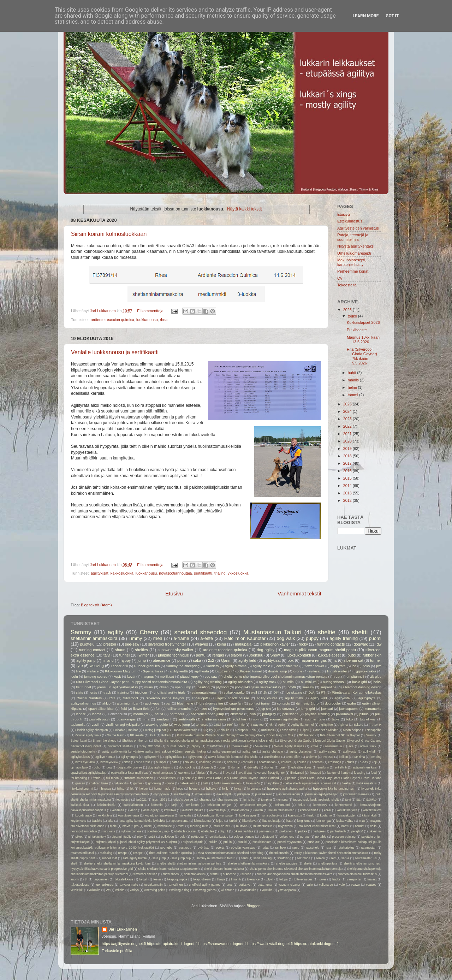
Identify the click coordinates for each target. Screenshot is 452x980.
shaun (120, 650)
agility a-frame (236, 666)
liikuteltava (249, 821)
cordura (286, 762)
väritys (134, 890)
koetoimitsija (217, 810)
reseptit (138, 853)
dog (109, 767)
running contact (92, 650)
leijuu (220, 821)
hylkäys (211, 789)
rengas (218, 655)
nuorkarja (109, 831)
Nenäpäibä (374, 730)
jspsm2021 (160, 800)
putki (352, 655)
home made (162, 789)
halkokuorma (188, 783)
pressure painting (344, 837)
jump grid (308, 709)
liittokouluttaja (271, 821)
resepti (123, 853)
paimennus (266, 831)
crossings (334, 762)
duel (282, 767)
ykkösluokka (238, 573)
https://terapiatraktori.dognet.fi (172, 944)
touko (353, 316)
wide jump (182, 724)
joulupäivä (123, 800)
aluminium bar (128, 703)
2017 (348, 463)
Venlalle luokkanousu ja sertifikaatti (115, 352)
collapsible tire (287, 666)
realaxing (106, 853)
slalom (236, 655)
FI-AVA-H (375, 725)
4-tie (242, 725)
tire (78, 671)
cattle (176, 762)
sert (333, 858)
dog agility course (130, 767)
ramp (296, 848)
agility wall (319, 698)
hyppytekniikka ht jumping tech (334, 789)
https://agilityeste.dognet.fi (124, 944)
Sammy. (371, 735)
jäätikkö (371, 800)
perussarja (290, 714)
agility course (267, 698)
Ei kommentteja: (151, 311)
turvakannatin (154, 885)
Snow (275, 655)
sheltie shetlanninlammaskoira (249, 863)
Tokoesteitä (347, 285)
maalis (354, 380)
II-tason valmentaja (185, 730)
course (302, 762)
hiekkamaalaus (367, 783)
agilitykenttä (179, 671)
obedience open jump (207, 714)
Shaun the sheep (105, 741)
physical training (317, 714)
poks (366, 666)
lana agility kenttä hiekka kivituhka (142, 821)
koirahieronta (240, 810)
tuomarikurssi (104, 885)
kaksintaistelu (106, 805)
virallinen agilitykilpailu (123, 724)
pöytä (292, 687)
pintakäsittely (97, 837)
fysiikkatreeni (167, 778)
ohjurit (224, 831)
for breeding (79, 778)
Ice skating (294, 692)
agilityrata (202, 671)
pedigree (319, 831)
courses (317, 762)
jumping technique (173, 655)
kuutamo (326, 815)
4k (271, 725)
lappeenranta (179, 821)
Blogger (253, 906)
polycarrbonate (244, 837)
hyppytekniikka (365, 671)
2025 (348, 404)
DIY (276, 692)
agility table (261, 666)
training (123, 692)
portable (321, 837)
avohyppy (152, 703)
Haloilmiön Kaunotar (245, 638)
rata (329, 848)
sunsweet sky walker (175, 650)
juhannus (205, 800)
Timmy (135, 638)
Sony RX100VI (150, 746)
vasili (96, 724)
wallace (93, 671)
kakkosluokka (122, 573)
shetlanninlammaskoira (94, 638)
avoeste (328, 757)
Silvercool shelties (120, 746)
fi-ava (227, 773)
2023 (348, 419)
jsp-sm (266, 709)
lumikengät (323, 821)
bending (376, 757)
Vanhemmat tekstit (299, 593)
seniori (320, 858)
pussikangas (126, 719)
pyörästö (204, 848)
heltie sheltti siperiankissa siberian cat (310, 783)
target (143, 879)
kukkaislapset (329, 655)
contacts (284, 703)
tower (322, 879)
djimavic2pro (79, 767)
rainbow (280, 848)
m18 (362, 821)
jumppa (282, 800)
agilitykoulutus (80, 757)
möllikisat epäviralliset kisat (317, 826)
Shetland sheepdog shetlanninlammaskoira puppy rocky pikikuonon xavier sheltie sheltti (214, 741)
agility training (344, 638)
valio (310, 885)
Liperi (305, 730)
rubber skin (372, 655)
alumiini (289, 682)
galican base (99, 783)
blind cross (143, 762)
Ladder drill (119, 666)
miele (148, 826)
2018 (348, 456)
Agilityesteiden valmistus (358, 228)
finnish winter (337, 671)
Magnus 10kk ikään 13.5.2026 (363, 340)
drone (298, 671)
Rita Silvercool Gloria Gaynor (340, 735)
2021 (348, 434)
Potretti (166, 735)
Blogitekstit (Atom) (96, 605)
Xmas (315, 746)
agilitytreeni (151, 757)
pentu (201, 655)
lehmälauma (202, 821)
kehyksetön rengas (253, 805)
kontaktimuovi (372, 810)
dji (375, 762)
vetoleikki (77, 890)
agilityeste (350, 752)
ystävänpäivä (287, 890)
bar (168, 703)
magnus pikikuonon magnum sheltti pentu (320, 650)
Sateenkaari (79, 741)
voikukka (95, 890)
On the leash (115, 735)
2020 (348, 441)
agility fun (249, 752)
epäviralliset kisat (101, 709)
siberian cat (353, 660)
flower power (314, 666)
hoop (180, 789)
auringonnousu (334, 682)
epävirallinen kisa (365, 767)
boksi (377, 682)
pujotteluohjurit (193, 842)
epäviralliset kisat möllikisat (129, 773)
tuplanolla (78, 724)
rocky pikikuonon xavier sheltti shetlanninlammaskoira (331, 853)
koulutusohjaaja (129, 815)
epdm (352, 703)
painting (203, 687)
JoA (312, 692)
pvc (379, 666)
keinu (221, 644)
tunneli (376, 660)
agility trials (294, 698)
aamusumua (334, 746)
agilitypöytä (367, 698)
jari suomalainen (289, 794)
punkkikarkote (262, 842)
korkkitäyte (105, 815)
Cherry (149, 632)
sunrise (246, 874)
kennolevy (320, 805)
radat (265, 848)
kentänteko (373, 709)
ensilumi (323, 767)
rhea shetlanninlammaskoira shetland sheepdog (231, 853)
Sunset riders (176, 746)
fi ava (214, 773)
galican (80, 783)
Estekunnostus (350, 221)
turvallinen (176, 885)
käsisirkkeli (369, 815)
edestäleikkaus (301, 767)
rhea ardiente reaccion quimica (171, 853)
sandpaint (164, 719)
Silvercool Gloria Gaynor (165, 698)
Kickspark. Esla (245, 730)
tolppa (284, 879)
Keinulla (224, 730)
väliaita (120, 890)
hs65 (203, 709)
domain (236, 767)
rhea (164, 320)
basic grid (359, 682)
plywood (222, 687)
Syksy (196, 746)
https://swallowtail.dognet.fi (270, 944)
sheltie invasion (214, 719)
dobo (97, 767)
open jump (183, 687)
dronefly (253, 767)
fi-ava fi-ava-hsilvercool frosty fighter (260, 773)
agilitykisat (100, 573)
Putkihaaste (357, 330)
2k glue (376, 676)
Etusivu (174, 593)
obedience (162, 660)
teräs (93, 692)
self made (304, 858)
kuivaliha (185, 815)
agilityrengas (129, 757)
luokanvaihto (345, 821)
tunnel (124, 655)
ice (354, 666)
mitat (181, 826)
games (138, 783)
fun (158, 709)
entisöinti (341, 767)
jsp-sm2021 (286, 709)
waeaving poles (154, 890)
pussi (182, 660)
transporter (354, 879)
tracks (336, 879)
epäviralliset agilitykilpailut (88, 773)
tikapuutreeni (202, 879)
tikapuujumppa (177, 879)
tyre (79, 666)
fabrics (200, 773)
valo (342, 885)
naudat (359, 826)
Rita (112, 698)
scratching (284, 858)
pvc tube (166, 848)
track (107, 692)
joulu (74, 676)
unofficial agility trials (169, 692)
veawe (355, 885)
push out (314, 842)
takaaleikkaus (124, 879)
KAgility (208, 730)
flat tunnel (84, 687)
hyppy (126, 660)
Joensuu (256, 655)
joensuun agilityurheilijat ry (118, 687)
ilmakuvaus (203, 794)
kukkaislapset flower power (215, 815)
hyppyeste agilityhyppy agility (287, 789)
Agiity (282, 725)
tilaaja (221, 879)
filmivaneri (297, 773)
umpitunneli (355, 676)
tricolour (141, 692)
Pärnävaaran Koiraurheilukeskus (356, 692)
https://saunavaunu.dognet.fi (222, 944)
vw (108, 890)
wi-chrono (228, 890)
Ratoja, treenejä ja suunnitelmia (353, 237)
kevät (131, 676)
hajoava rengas (314, 660)
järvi (348, 800)
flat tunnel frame (338, 773)
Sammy (81, 632)
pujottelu (87, 644)
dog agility (266, 650)
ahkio (106, 703)
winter (144, 655)
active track (368, 746)
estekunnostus (163, 773)
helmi (353, 387)
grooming (154, 783)
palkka (303, 831)
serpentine (328, 687)
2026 (348, 310)
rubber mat (109, 858)
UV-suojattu (201, 698)
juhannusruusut (227, 800)
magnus (148, 676)
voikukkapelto (234, 692)
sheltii (308, 863)
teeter (157, 879)
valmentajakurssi (204, 692)
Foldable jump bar (126, 730)
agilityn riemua (105, 757)
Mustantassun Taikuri (272, 632)
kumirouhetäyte (272, 815)
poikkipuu (167, 837)
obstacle (237, 714)
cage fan (236, 703)
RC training (307, 735)
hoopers (195, 789)
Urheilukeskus (239, 746)
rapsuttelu (313, 848)
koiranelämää (309, 810)
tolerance (253, 879)
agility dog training (207, 682)
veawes (371, 885)
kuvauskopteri (347, 815)
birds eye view (85, 762)
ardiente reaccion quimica (112, 320)
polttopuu (197, 837)
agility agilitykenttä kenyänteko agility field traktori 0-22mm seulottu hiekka (154, 752)
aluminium (309, 682)
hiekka (346, 783)
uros (230, 885)
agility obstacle (273, 752)
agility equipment (224, 752)
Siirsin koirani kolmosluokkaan (109, 234)
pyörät (220, 848)
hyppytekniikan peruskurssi (234, 709)
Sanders (212, 666)
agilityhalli (370, 752)
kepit (117, 676)
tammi (353, 395)
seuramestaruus (366, 858)
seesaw (308, 687)
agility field (247, 660)
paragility (269, 714)
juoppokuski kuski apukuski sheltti (316, 800)
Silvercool (131, 698)
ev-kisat (314, 671)
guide (170, 783)
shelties (141, 650)
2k (265, 692)
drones (269, 767)
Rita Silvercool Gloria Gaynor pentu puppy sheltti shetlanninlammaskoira (132, 682)
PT (323, 692)
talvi (107, 655)
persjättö (357, 831)
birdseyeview (109, 762)
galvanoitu (121, 783)
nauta (159, 714)
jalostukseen (264, 794)
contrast (248, 762)
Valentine (261, 746)
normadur (177, 714)
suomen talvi (315, 719)
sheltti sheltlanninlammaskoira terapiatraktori (168, 869)
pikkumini (375, 831)
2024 (348, 411)
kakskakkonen (133, 805)
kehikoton (192, 805)
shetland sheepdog (201, 632)
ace (351, 746)
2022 (348, 426)
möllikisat (167, 676)
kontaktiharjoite (347, 810)
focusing (359, 773)
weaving (97, 666)
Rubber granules (147, 666)
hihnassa (105, 789)
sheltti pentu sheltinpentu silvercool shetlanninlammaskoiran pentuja (275, 676)
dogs (222, 767)
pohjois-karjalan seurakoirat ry (258, 687)
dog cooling (187, 767)
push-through (99, 719)
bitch (127, 762)
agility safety (328, 752)
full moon (112, 778)
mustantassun (263, 826)
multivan (242, 826)
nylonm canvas (131, 831)
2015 (348, 478)
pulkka (213, 842)
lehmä (96, 714)
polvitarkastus (219, 837)
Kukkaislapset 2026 (363, 322)
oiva (253, 714)
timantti (236, 879)
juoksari (327, 709)
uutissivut (245, 885)
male (114, 826)
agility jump (86, 660)
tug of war (368, 719)
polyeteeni (267, 837)
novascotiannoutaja (175, 573)
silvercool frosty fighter (167, 644)
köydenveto (78, 821)
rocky (303, 644)
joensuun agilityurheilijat (321, 794)
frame (97, 778)
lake (111, 821)
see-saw (132, 644)
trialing (220, 573)
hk (132, 789)
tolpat (269, 879)
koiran (259, 810)
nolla (373, 826)
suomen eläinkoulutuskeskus (357, 874)
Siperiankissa (153, 671)
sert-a (345, 858)
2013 (348, 493)
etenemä (184, 773)
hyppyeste (254, 789)
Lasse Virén (288, 730)
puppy (312, 638)
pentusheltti (338, 831)
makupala (243, 644)
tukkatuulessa (80, 885)
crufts (350, 762)
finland (108, 660)
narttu (345, 826)
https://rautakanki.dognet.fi (316, 944)
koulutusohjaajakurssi (159, 815)
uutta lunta (265, 885)
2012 (348, 500)
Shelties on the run (135, 741)
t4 (86, 879)
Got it (392, 16)
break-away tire (211, 703)
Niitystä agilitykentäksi (356, 246)
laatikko (97, 821)
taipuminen (101, 879)
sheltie (327, 632)
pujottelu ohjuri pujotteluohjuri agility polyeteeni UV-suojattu (136, 842)
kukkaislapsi (248, 815)
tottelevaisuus (303, 879)
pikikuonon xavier (275, 644)
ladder (81, 714)
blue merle (185, 703)
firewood (316, 773)
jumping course (96, 676)
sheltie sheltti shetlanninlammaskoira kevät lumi (117, 863)
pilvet (79, 837)
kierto (133, 810)
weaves (201, 644)
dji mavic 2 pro (307, 703)
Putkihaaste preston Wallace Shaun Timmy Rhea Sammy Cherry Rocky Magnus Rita (235, 735)
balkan (343, 757)
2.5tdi (217, 725)
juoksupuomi (349, 709)
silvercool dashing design (362, 687)
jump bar (249, 800)
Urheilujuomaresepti (354, 253)
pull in (228, 842)
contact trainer (260, 703)
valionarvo (326, 885)
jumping (267, 800)
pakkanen (286, 831)
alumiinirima (272, 757)
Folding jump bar (155, 730)
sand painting (262, 858)
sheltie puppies (287, 863)
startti (214, 874)
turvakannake (129, 885)
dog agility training (160, 767)
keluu (301, 805)
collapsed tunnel (249, 671)
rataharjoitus (346, 848)
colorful (232, 762)
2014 (348, 486)
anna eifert (293, 757)
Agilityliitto (326, 725)
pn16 (152, 837)
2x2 (211, 660)
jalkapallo (243, 794)
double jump (277, 671)
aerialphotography (83, 752)
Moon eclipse (352, 730)
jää (358, 800)
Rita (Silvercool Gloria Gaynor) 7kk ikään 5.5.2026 (362, 356)
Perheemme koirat (353, 271)
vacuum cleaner (290, 885)
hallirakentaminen (180, 709)
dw (379, 644)
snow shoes (171, 874)
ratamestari (368, 848)
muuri (149, 687)
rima (146, 719)
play (140, 837)
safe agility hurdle (135, 858)
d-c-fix (364, 762)
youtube (267, 890)
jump (142, 660)
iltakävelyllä (224, 794)
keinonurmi (282, 805)
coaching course (210, 762)
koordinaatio (84, 815)
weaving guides (205, 890)
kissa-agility (151, 810)
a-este (207, 638)
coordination (267, 762)
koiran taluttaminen (281, 810)
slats (79, 692)
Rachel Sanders (89, 698)
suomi (75, 879)
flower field (141, 709)
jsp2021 (141, 800)
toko (350, 719)
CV (340, 278)
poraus (305, 837)
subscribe (229, 874)
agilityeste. (343, 698)
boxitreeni (223, 671)
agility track (267, 682)
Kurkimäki (268, 730)
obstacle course (185, 831)
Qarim (226, 660)
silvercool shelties (145, 874)
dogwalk (361, 644)
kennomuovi (343, 805)
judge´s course (183, 800)
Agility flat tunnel (302, 725)
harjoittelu (272, 783)
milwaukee (165, 826)
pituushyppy (189, 676)
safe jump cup (181, 858)
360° (230, 725)
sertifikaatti (203, 573)
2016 (348, 471)
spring (258, 719)
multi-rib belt (222, 826)
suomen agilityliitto (284, 719)
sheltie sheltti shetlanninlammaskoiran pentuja (189, 863)
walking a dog (180, 890)
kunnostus (295, 815)
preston (110, 644)
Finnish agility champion (91, 730)
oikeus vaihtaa (243, 831)
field (124, 709)
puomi (375, 638)
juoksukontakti (299, 655)
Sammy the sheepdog (183, 666)
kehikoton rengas (219, 805)
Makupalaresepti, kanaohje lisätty (352, 262)
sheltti (360, 632)
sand (244, 858)
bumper (161, 762)
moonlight (141, 714)
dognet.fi (207, 767)
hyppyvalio (162, 794)
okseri (164, 687)
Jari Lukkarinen (123, 929)
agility (115, 632)
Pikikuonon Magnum (121, 671)
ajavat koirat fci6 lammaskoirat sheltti (233, 757)
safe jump (159, 858)
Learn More (366, 16)
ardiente (311, 757)
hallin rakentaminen (227, 783)
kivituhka (170, 810)
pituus (364, 714)
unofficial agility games (205, 885)
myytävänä (285, 826)
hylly (225, 789)
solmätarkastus (194, 874)
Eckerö (358, 725)
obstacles (208, 831)
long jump (304, 821)
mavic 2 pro (131, 826)
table (336, 719)
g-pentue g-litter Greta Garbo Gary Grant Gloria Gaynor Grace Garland (230, 778)
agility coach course (233, 698)
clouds (189, 762)
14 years (202, 725)
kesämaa (118, 810)
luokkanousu (147, 320)
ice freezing (182, 794)
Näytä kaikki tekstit (244, 209)
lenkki (233, 821)
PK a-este (137, 735)
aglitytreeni (195, 757)
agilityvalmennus (83, 703)
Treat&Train (215, 746)
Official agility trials (88, 735)
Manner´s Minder (326, 730)
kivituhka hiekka (192, 810)
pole (183, 837)
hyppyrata (338, 666)
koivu (327, 810)
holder (144, 789)
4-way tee (257, 725)
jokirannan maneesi (356, 794)
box (290, 660)
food (374, 773)
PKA (152, 735)
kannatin (157, 805)
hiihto (121, 789)
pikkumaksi (345, 714)
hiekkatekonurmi (82, 789)
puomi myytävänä (290, 842)
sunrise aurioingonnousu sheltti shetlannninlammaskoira (295, 874)
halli (205, 783)
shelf (74, 863)
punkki (242, 842)
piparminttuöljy (121, 837)
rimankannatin (279, 853)
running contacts (331, 644)
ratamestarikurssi (82, 853)
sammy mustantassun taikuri (216, 858)
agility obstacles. (301, 752)
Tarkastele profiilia (117, 951)
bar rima (359, 757)
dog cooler (333, 703)
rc (335, 660)
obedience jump (158, 831)
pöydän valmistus (243, 848)
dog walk (286, 638)
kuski (311, 815)
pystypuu (185, 848)
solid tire (239, 719)
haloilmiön (253, 783)
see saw (211, 676)
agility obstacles (240, 682)
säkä (197, 660)
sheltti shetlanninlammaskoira (224, 869)
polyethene (287, 837)
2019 (348, 449)
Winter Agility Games (289, 746)
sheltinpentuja (328, 863)
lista (289, 821)
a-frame (181, 638)
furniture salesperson (139, 778)
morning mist (199, 826)
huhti (352, 373)
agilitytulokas (173, 757)
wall (254, 692)
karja (174, 805)
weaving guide (157, 724)
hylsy (238, 789)
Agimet (343, 725)
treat (337, 676)
